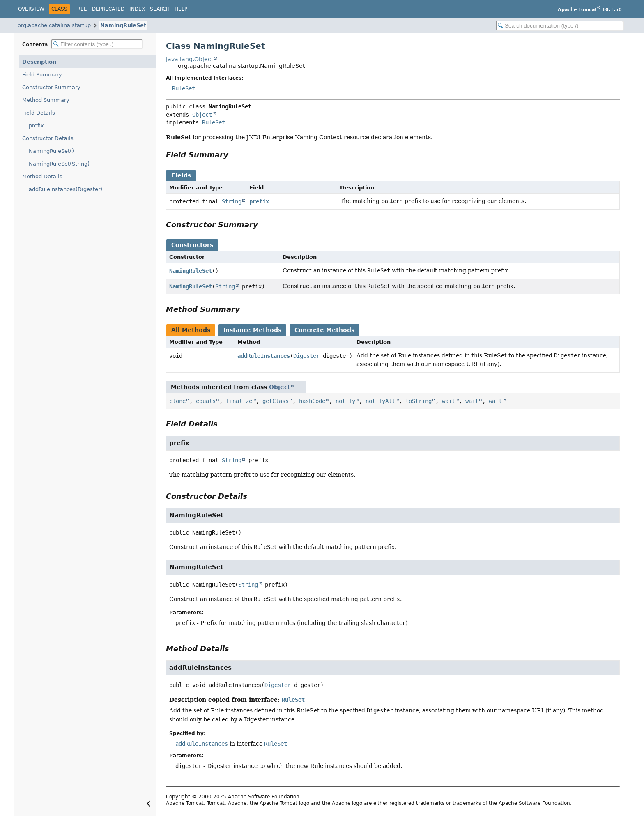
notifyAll (380, 401)
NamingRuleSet (123, 25)
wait (448, 401)
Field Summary (42, 75)
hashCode (312, 401)
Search (160, 9)
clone (177, 401)
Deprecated (108, 9)
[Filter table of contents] (97, 44)
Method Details (42, 176)
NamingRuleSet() (51, 151)
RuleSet (184, 88)
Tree (81, 9)
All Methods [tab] (191, 330)
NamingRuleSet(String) (59, 164)
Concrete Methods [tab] (324, 330)
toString (419, 401)
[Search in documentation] (560, 26)
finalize (239, 401)
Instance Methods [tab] (252, 330)
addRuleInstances (264, 356)
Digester (306, 356)
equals (206, 401)
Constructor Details (48, 138)
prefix (36, 126)
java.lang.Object (190, 59)
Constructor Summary (51, 87)
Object (202, 115)
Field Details (39, 113)
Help (181, 9)
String (232, 201)
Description (39, 62)
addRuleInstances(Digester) (66, 189)
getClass (276, 401)
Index (137, 9)
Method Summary (46, 100)
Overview (31, 9)
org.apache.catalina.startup (54, 25)
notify (345, 401)
